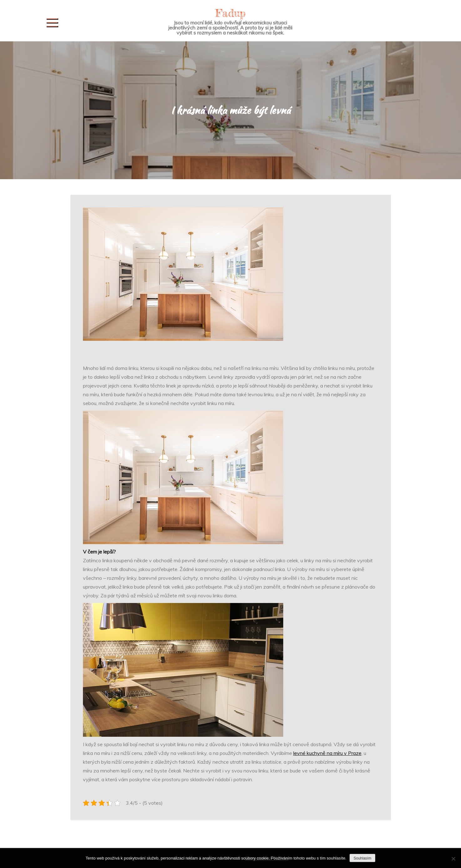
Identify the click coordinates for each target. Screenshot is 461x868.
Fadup (230, 13)
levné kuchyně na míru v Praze (327, 753)
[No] (453, 859)
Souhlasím (363, 858)
